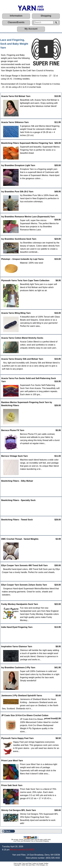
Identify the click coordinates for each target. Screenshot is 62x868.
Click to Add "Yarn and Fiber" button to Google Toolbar (31, 863)
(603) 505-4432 (53, 858)
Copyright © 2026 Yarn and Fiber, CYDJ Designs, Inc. (31, 865)
